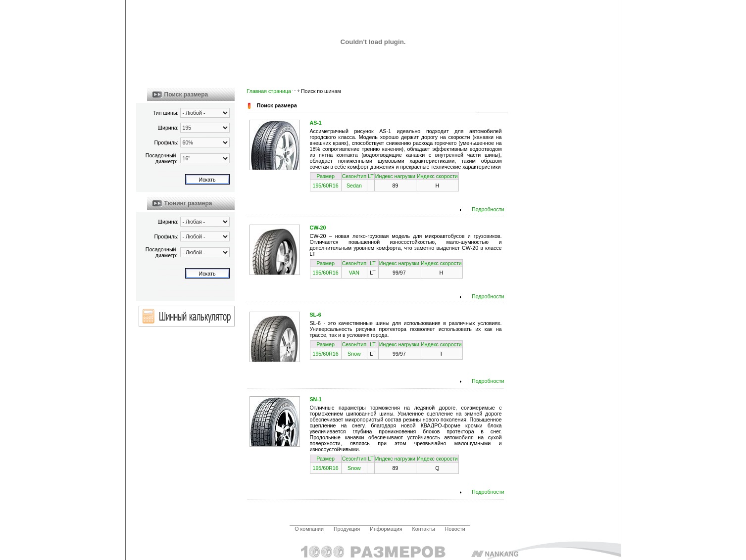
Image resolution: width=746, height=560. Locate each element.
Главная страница (269, 91)
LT (371, 176)
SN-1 (316, 399)
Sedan (354, 186)
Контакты (424, 529)
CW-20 (318, 228)
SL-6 (316, 315)
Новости (455, 529)
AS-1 (316, 123)
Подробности (488, 209)
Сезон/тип (354, 176)
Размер (325, 176)
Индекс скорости (437, 176)
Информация (386, 529)
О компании (309, 529)
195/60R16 (326, 186)
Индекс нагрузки (395, 176)
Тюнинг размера (188, 203)
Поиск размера (186, 94)
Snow (354, 354)
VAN (354, 273)
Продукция (347, 529)
